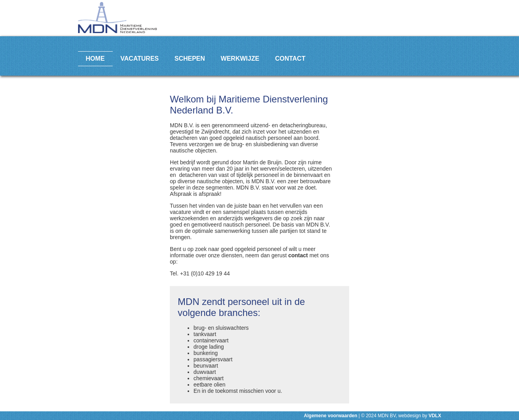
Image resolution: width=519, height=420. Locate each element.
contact (298, 255)
